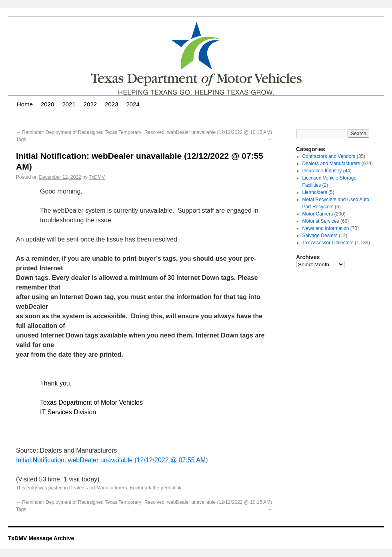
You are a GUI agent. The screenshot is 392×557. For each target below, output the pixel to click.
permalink (171, 488)
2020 (47, 104)
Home (25, 104)
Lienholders (315, 192)
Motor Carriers (318, 214)
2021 (69, 104)
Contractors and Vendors (329, 156)
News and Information (326, 228)
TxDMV (97, 177)
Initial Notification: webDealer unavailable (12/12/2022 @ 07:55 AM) (112, 460)
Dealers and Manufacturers (98, 488)
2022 (90, 104)
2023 (111, 104)
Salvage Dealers (320, 236)
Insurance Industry (322, 171)
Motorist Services (321, 221)
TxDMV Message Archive (41, 538)
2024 (133, 104)
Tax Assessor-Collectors (328, 243)
